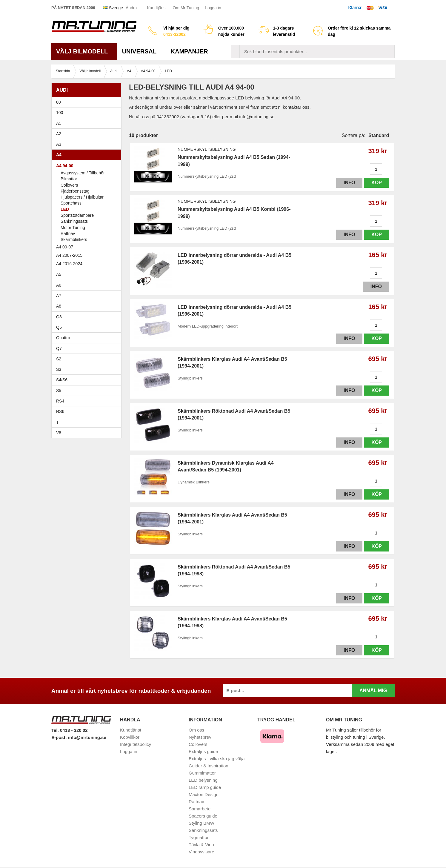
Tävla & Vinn (201, 845)
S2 (59, 359)
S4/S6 (88, 380)
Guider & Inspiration (209, 766)
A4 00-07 (88, 247)
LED (65, 209)
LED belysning (203, 780)
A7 (88, 296)
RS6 (60, 411)
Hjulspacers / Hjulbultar (82, 197)
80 (88, 102)
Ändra (131, 8)
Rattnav (68, 233)
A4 (88, 155)
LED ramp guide (205, 787)
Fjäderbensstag (75, 191)
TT (88, 422)
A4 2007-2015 (88, 255)
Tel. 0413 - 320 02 (69, 730)
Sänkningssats (74, 221)
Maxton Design (204, 794)
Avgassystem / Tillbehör (83, 173)
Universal (142, 51)
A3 (88, 144)
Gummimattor (202, 773)
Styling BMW (202, 823)
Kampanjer (189, 51)
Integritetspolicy (136, 744)
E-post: (60, 737)
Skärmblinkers (74, 239)
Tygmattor (199, 837)
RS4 (60, 401)
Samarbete (200, 809)
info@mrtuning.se (87, 737)
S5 (59, 391)
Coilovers (69, 185)
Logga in (213, 8)
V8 (59, 433)
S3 (88, 369)
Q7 (59, 348)
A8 (59, 306)
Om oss (196, 730)
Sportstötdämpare (77, 215)
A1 (88, 123)
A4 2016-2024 (69, 264)
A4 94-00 (88, 166)
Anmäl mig (373, 690)
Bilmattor (69, 179)
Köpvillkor (130, 737)
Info (349, 183)
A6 (88, 285)
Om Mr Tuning (186, 8)
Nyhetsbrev (200, 737)
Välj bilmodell (84, 51)
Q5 (59, 327)
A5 (88, 274)
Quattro (63, 338)
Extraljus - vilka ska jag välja (217, 759)
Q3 (59, 317)
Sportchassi (71, 203)
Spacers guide (203, 816)
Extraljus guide (203, 751)
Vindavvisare (202, 852)
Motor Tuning (73, 228)
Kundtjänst (157, 8)
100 (88, 113)
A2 (88, 134)
